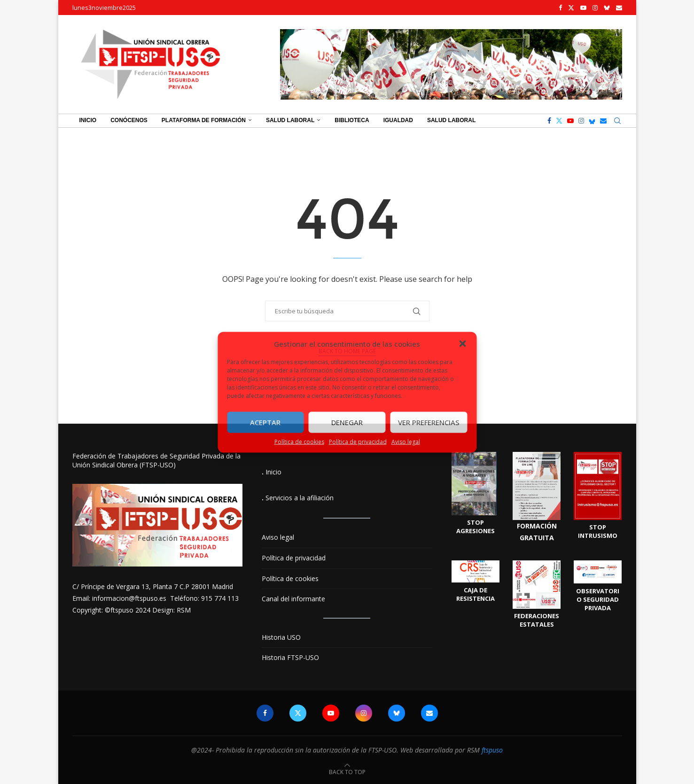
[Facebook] (560, 8)
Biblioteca (352, 120)
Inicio (88, 120)
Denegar (347, 422)
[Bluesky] (607, 8)
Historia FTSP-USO (290, 657)
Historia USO (281, 637)
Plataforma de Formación (204, 120)
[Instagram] (595, 8)
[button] (462, 343)
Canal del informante (293, 599)
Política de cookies (299, 441)
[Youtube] (583, 8)
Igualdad (398, 120)
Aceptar (265, 422)
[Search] (617, 121)
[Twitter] (571, 8)
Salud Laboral (290, 120)
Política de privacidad (358, 441)
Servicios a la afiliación (300, 498)
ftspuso (492, 750)
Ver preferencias (429, 422)
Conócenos (129, 120)
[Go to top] (347, 772)
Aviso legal (406, 441)
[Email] (619, 8)
